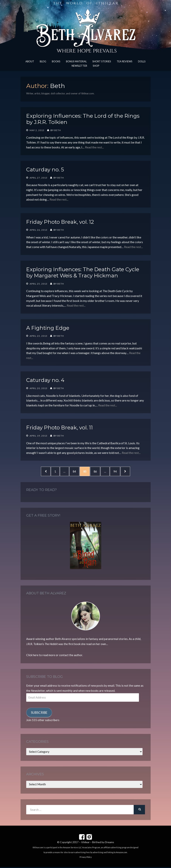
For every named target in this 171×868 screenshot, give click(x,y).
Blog (43, 61)
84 (75, 471)
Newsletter (79, 66)
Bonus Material (76, 61)
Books (56, 61)
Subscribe (39, 713)
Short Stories (102, 61)
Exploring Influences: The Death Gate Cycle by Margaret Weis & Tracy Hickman (83, 273)
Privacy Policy (86, 858)
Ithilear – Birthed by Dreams (98, 843)
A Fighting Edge (48, 328)
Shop (96, 66)
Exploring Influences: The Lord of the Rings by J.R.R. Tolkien (83, 119)
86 (98, 471)
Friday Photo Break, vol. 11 (59, 428)
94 (120, 471)
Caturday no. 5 (45, 169)
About (30, 61)
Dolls (142, 61)
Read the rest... (94, 147)
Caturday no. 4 (45, 380)
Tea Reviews (125, 61)
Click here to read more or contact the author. (54, 656)
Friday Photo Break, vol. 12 (60, 222)
